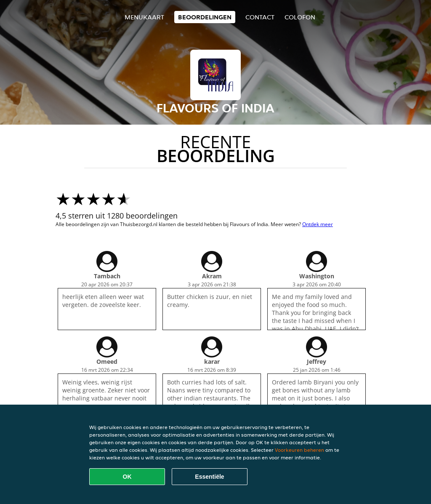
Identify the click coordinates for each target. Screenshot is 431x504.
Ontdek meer (318, 224)
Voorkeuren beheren (299, 450)
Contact (260, 17)
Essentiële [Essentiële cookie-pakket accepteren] (209, 477)
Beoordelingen (205, 17)
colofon (300, 17)
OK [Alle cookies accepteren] (127, 477)
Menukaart (144, 17)
